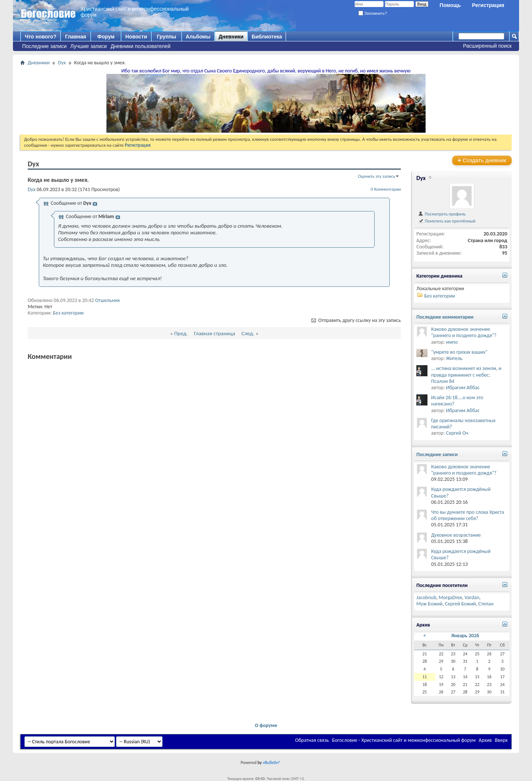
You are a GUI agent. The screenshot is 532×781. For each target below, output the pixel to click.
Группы (166, 37)
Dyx (62, 63)
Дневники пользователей (141, 46)
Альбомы (198, 37)
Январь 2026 (465, 636)
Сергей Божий (460, 604)
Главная (76, 37)
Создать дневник (482, 160)
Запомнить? (373, 13)
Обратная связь (312, 740)
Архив (485, 740)
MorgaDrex (450, 597)
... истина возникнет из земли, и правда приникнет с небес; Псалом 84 (466, 375)
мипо (452, 342)
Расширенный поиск (487, 46)
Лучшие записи (88, 46)
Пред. (181, 333)
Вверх (501, 740)
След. (248, 333)
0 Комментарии (386, 189)
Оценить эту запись (377, 176)
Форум (106, 37)
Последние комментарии (445, 317)
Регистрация (488, 5)
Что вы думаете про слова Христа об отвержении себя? (468, 515)
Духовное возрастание (456, 535)
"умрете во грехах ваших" (459, 352)
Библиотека (267, 37)
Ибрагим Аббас (463, 388)
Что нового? (41, 37)
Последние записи (44, 46)
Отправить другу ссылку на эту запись (356, 320)
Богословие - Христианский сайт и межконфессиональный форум (404, 740)
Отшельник (108, 300)
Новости (136, 37)
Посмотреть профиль (442, 214)
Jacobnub (426, 597)
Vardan (472, 597)
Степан (486, 604)
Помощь (450, 5)
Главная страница (214, 333)
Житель (454, 358)
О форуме (266, 725)
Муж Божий (429, 604)
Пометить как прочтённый (447, 221)
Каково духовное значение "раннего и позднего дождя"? (464, 332)
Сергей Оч (457, 433)
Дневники (231, 37)
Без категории (68, 313)
